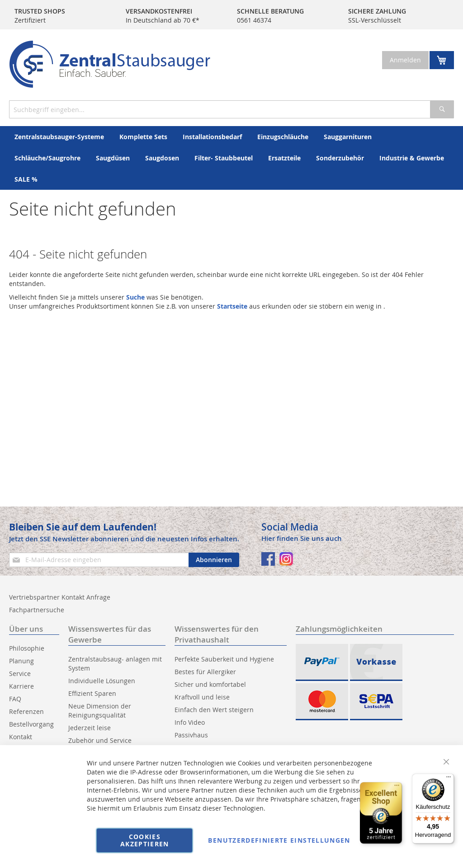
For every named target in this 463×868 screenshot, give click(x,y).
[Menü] (449, 779)
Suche (135, 297)
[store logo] (110, 64)
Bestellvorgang (31, 724)
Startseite (232, 306)
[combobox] (231, 109)
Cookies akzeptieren (145, 840)
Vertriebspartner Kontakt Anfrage (60, 597)
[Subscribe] (214, 560)
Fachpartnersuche (37, 610)
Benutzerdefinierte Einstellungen (279, 840)
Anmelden (405, 60)
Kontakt (21, 737)
